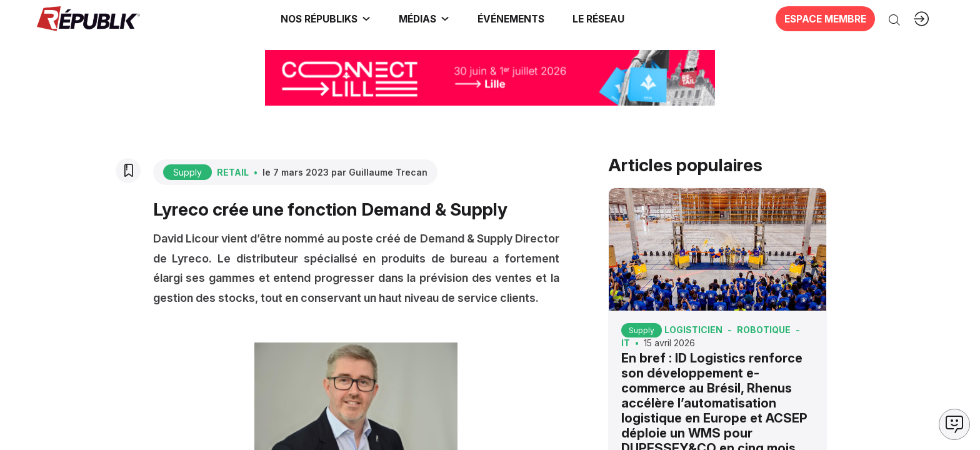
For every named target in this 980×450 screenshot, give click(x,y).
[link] (326, 19)
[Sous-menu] (366, 19)
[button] (511, 19)
